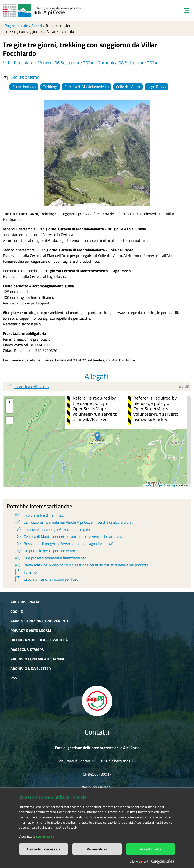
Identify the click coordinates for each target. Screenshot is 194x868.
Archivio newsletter (31, 669)
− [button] (9, 410)
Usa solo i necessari (43, 849)
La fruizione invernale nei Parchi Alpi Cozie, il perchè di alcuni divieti (74, 522)
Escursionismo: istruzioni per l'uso (46, 579)
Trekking (50, 87)
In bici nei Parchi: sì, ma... (39, 515)
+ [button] (9, 403)
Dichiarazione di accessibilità (39, 640)
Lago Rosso (156, 87)
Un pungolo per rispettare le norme (47, 551)
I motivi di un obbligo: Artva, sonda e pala (52, 529)
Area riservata (25, 602)
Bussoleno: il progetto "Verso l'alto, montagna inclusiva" (64, 544)
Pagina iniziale (16, 26)
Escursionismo (21, 77)
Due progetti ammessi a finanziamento (50, 558)
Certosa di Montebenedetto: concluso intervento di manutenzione (72, 536)
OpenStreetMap (166, 485)
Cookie (17, 612)
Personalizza (97, 849)
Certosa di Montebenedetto (87, 87)
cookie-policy (45, 836)
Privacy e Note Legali (31, 631)
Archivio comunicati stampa (37, 659)
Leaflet (149, 485)
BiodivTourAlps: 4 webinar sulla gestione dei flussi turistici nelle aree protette (81, 565)
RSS (14, 678)
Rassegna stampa (27, 650)
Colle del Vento (128, 87)
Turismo (25, 572)
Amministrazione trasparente (40, 621)
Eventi (37, 26)
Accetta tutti (150, 849)
